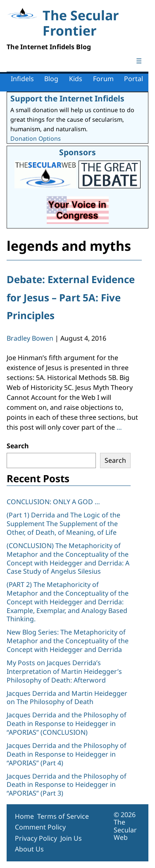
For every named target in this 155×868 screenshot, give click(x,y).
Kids (76, 79)
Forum (103, 79)
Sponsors (77, 152)
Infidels (22, 79)
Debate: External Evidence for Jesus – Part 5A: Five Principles (71, 297)
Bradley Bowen (30, 338)
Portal (134, 79)
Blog (51, 79)
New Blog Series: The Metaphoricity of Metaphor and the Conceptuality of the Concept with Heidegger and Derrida (68, 641)
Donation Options (36, 138)
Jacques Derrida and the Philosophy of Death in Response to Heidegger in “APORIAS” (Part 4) (67, 754)
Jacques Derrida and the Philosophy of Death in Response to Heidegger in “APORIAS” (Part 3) (67, 785)
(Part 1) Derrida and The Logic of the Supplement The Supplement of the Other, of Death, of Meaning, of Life (63, 524)
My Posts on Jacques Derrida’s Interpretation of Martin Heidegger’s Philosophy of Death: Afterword (64, 671)
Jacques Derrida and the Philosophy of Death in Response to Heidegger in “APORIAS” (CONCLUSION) (67, 724)
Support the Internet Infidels (67, 98)
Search (18, 446)
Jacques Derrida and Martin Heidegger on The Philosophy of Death (67, 698)
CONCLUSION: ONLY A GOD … (53, 502)
